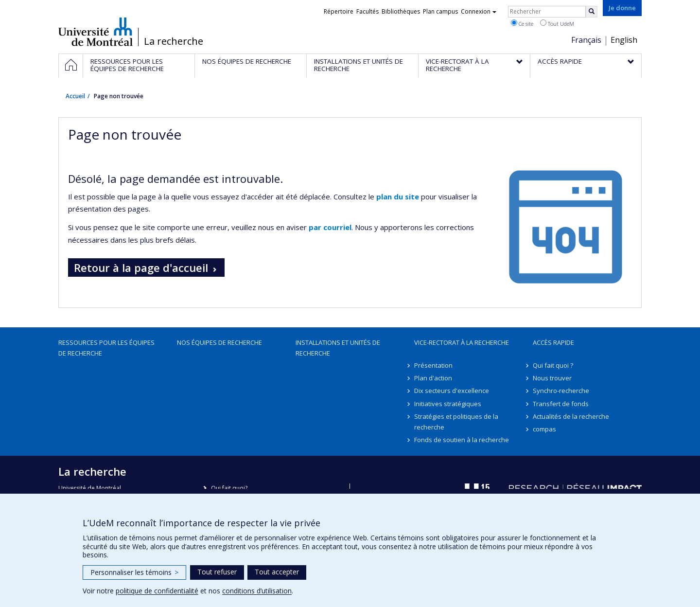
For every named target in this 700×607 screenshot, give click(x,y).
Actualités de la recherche (571, 416)
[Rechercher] (592, 12)
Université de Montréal (96, 32)
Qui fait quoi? (229, 488)
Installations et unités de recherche (338, 348)
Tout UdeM (557, 23)
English (624, 40)
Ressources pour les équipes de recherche (106, 348)
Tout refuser (217, 572)
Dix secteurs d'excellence (452, 391)
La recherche (174, 41)
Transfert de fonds (561, 404)
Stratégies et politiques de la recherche (456, 422)
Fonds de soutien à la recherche (462, 440)
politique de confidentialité (157, 591)
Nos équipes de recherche (219, 342)
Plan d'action (433, 378)
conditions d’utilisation (257, 591)
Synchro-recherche (561, 391)
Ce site (522, 23)
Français (586, 40)
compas (544, 429)
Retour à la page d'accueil (141, 268)
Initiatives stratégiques (448, 404)
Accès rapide (553, 342)
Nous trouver (552, 378)
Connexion (479, 11)
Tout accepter (277, 572)
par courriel (330, 227)
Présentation (433, 365)
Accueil (75, 96)
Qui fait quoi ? (553, 365)
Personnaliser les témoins (134, 572)
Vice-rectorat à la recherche (462, 342)
